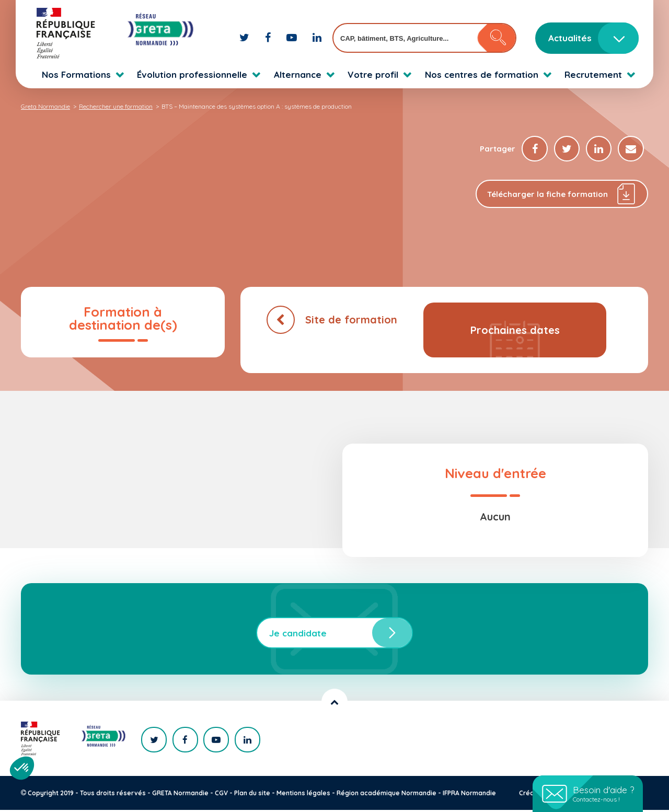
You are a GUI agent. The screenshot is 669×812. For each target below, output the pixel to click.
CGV (221, 795)
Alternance (298, 74)
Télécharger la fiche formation (562, 196)
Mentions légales (303, 795)
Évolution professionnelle (192, 74)
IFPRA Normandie (469, 795)
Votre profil (373, 74)
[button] (22, 768)
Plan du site (252, 795)
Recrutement (593, 74)
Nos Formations (76, 74)
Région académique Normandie (387, 795)
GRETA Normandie (180, 795)
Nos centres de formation (482, 74)
